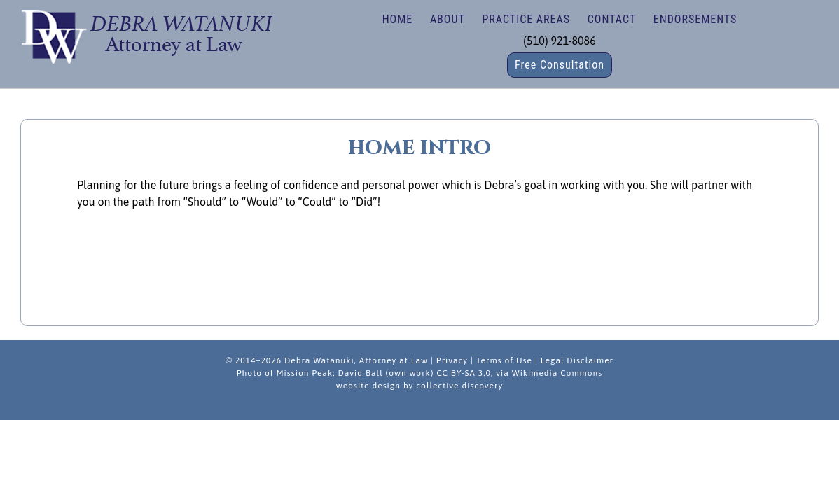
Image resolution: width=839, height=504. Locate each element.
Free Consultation (560, 65)
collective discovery (459, 386)
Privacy (452, 360)
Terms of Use (504, 360)
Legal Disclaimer (577, 360)
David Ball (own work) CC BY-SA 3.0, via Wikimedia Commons (470, 373)
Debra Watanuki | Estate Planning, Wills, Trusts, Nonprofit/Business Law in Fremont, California (146, 35)
